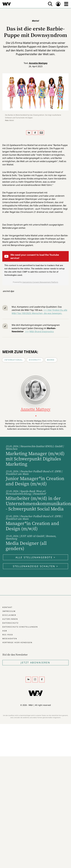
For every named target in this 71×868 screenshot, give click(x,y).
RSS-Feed (8, 635)
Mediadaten (10, 639)
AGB (5, 631)
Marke (51, 360)
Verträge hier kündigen (17, 642)
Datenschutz (11, 623)
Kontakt (7, 607)
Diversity (35, 360)
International (14, 360)
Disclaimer (9, 615)
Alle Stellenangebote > (35, 557)
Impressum (9, 611)
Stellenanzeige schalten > (35, 566)
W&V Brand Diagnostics (42, 331)
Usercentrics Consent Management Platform (40, 282)
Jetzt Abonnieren (35, 662)
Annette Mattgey (38, 63)
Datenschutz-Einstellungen (20, 627)
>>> (27, 331)
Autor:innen (10, 619)
